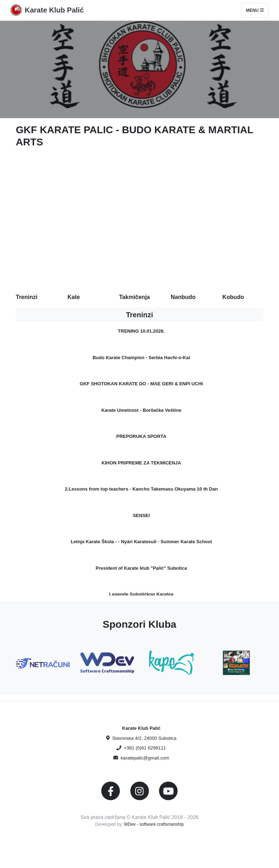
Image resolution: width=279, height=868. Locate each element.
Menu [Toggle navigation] (255, 10)
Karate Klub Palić (54, 10)
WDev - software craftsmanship (154, 824)
